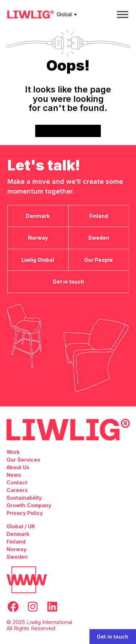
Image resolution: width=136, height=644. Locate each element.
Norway (17, 549)
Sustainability (24, 498)
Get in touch (113, 637)
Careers (17, 490)
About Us (18, 467)
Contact (17, 482)
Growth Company (29, 505)
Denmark (18, 534)
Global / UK (21, 526)
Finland (16, 542)
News (14, 475)
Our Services (23, 460)
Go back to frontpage (68, 131)
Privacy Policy (25, 513)
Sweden (17, 557)
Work (13, 452)
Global (64, 14)
